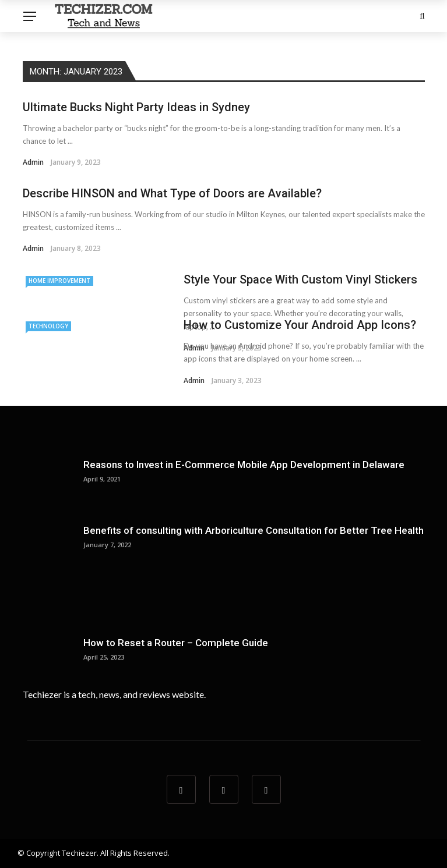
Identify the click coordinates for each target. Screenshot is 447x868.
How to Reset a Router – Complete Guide (176, 643)
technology (48, 326)
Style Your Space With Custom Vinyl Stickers (300, 279)
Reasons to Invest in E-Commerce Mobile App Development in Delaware (244, 465)
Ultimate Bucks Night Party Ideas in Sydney (136, 107)
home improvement (59, 281)
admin (33, 162)
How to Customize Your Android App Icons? (300, 325)
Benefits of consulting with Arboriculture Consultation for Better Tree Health (254, 530)
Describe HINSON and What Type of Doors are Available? (172, 193)
